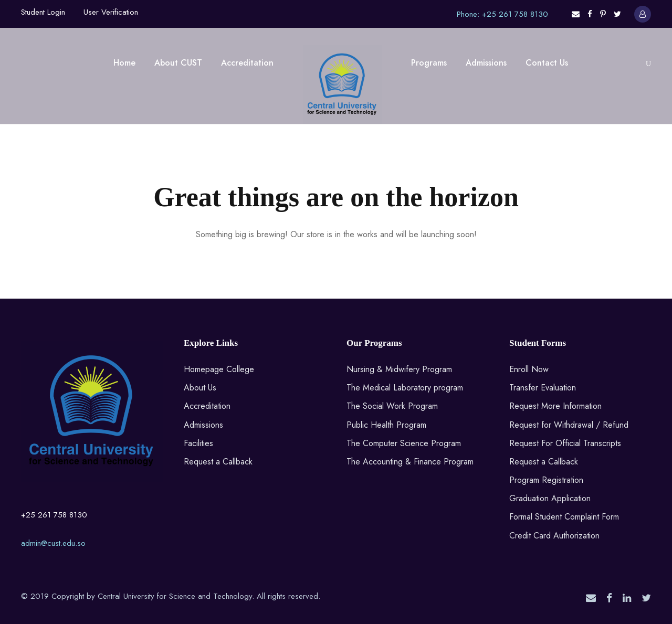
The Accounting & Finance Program (410, 462)
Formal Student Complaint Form (564, 517)
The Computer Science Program (404, 443)
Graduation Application (550, 498)
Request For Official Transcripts (565, 443)
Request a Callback (218, 462)
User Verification (111, 12)
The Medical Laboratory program (405, 388)
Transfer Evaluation (543, 388)
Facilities (198, 443)
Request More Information (555, 406)
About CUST (178, 63)
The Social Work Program (392, 406)
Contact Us (547, 63)
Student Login (43, 12)
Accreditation (247, 63)
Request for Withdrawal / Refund (569, 425)
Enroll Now (529, 369)
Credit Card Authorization (554, 536)
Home (124, 63)
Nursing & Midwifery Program (399, 369)
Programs (429, 63)
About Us (200, 388)
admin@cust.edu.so (53, 543)
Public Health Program (386, 425)
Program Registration (546, 480)
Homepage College (219, 369)
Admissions (486, 63)
